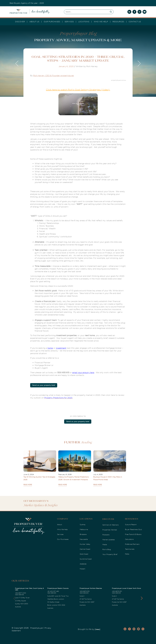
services (69, 22)
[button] (142, 598)
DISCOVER (20, 22)
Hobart (82, 569)
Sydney (83, 525)
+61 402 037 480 (53, 591)
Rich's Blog (107, 549)
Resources (118, 22)
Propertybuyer (37, 628)
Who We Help (62, 529)
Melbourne (84, 529)
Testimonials (130, 549)
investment (61, 348)
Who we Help (101, 22)
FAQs (127, 554)
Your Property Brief (110, 554)
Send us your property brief (44, 385)
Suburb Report (131, 525)
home (50, 348)
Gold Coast (84, 554)
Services (60, 534)
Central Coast (85, 549)
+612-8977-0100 (21, 593)
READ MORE (28, 485)
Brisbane (83, 534)
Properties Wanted (110, 530)
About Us (34, 22)
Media (105, 545)
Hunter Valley (85, 544)
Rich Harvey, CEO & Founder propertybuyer (54, 76)
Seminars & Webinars (111, 525)
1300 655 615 (19, 595)
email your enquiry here (83, 373)
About (60, 525)
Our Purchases (52, 22)
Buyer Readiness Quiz (133, 529)
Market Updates (109, 540)
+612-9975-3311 (85, 591)
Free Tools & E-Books (133, 534)
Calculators (129, 539)
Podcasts (106, 535)
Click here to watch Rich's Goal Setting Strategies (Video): (78, 90)
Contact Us (135, 22)
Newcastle (84, 539)
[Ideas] (97, 629)
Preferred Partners (132, 544)
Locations (84, 22)
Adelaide (83, 564)
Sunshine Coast (86, 559)
